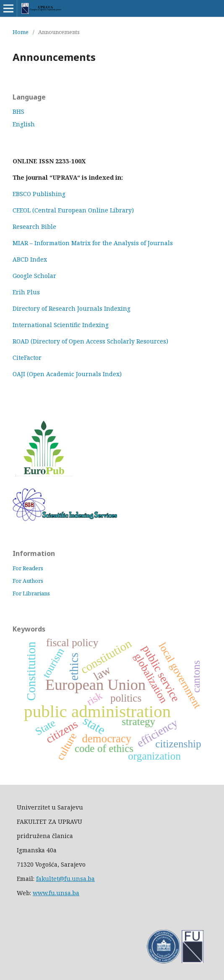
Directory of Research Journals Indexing (72, 308)
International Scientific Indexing (61, 325)
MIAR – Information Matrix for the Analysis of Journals (93, 243)
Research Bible (34, 227)
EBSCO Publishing (39, 194)
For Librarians (31, 593)
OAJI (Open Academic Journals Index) (67, 374)
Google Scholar (34, 276)
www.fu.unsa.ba (56, 893)
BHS (18, 111)
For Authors (28, 581)
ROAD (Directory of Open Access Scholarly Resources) (90, 341)
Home (21, 32)
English (24, 124)
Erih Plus (26, 292)
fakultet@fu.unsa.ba (65, 879)
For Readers (28, 568)
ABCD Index (31, 259)
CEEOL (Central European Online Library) (73, 210)
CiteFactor (27, 358)
